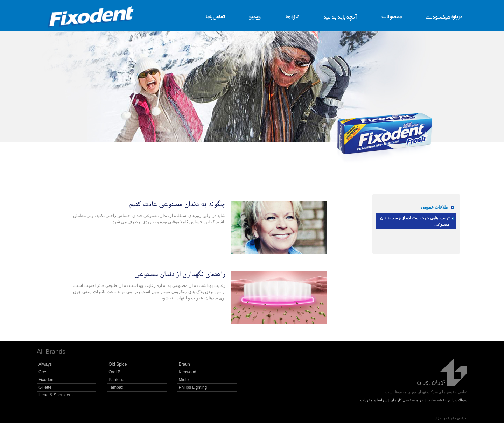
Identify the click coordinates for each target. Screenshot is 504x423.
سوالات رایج (458, 400)
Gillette (45, 387)
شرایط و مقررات (374, 400)
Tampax (116, 387)
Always (45, 364)
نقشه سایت (436, 400)
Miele (184, 380)
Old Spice (118, 364)
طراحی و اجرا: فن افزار (451, 418)
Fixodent (47, 380)
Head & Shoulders (55, 395)
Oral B (114, 372)
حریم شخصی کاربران (407, 400)
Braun (184, 364)
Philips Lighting (193, 387)
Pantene (116, 380)
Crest (44, 372)
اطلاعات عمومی (435, 207)
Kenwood (188, 372)
